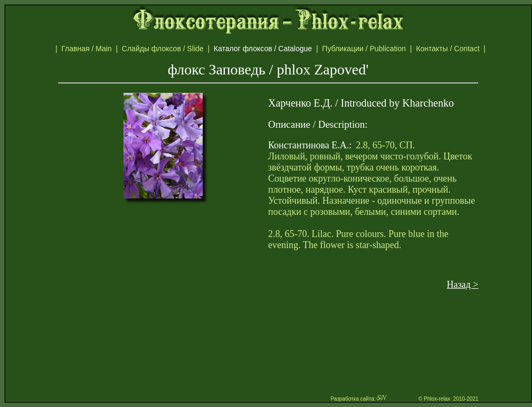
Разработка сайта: (359, 399)
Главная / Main (88, 49)
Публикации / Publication (366, 49)
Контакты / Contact (459, 49)
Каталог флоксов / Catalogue (268, 49)
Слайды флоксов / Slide (165, 49)
